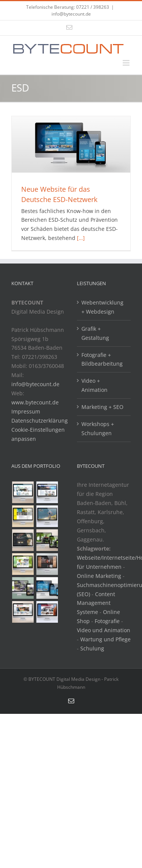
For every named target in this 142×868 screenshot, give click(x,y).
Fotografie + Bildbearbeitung (102, 359)
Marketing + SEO (102, 407)
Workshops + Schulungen (98, 428)
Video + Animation (94, 385)
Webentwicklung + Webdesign (102, 307)
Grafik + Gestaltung (95, 333)
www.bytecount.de (35, 402)
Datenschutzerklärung (40, 421)
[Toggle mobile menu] (127, 63)
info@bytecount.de (71, 14)
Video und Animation (104, 630)
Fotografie (107, 621)
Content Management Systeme (96, 603)
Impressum (26, 411)
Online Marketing (99, 576)
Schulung (92, 648)
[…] (81, 238)
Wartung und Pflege (105, 639)
